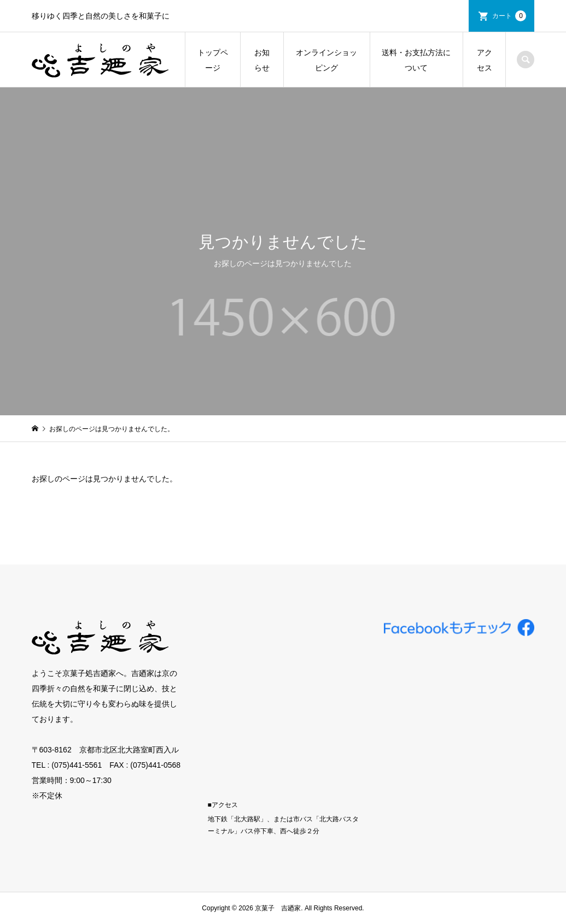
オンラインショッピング (326, 60)
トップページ (213, 60)
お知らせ (262, 60)
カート (509, 16)
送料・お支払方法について (416, 60)
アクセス (485, 60)
